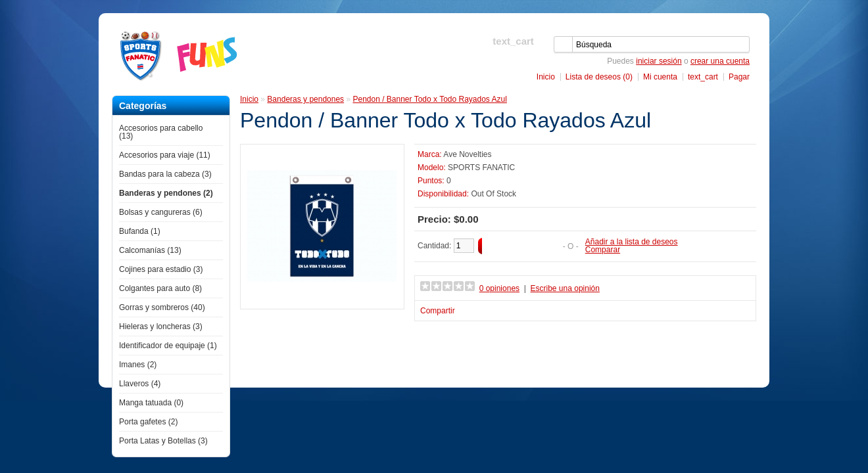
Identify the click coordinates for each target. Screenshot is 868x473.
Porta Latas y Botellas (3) (163, 441)
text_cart (703, 77)
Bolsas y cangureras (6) (161, 212)
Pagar (739, 77)
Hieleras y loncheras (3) (161, 327)
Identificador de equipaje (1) (168, 346)
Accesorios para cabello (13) (161, 132)
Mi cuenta (660, 77)
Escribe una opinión (565, 288)
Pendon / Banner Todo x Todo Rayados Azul (429, 99)
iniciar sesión (659, 61)
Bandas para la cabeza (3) (165, 174)
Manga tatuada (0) (151, 403)
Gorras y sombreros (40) (162, 307)
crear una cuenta (720, 61)
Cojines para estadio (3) (161, 269)
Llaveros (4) (140, 384)
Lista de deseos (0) (599, 77)
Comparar (603, 250)
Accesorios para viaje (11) (165, 155)
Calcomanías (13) (150, 250)
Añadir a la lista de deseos (632, 242)
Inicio (546, 77)
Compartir (438, 311)
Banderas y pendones (305, 99)
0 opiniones (499, 288)
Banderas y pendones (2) (166, 193)
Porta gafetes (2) (148, 422)
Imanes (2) (138, 365)
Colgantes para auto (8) (160, 288)
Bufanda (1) (140, 231)
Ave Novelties (467, 154)
